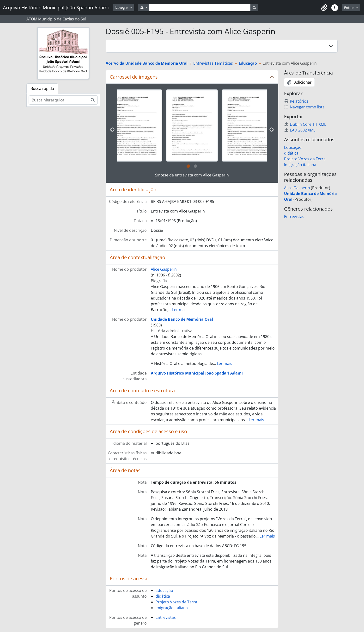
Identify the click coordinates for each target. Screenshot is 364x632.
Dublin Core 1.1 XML (305, 124)
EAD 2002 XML (300, 130)
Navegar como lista (304, 107)
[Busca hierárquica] (58, 100)
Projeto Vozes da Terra (176, 602)
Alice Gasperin (164, 269)
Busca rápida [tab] (42, 88)
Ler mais (180, 310)
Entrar (350, 8)
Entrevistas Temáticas (213, 63)
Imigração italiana (172, 608)
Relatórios (296, 101)
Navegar (122, 8)
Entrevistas (166, 617)
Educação (164, 590)
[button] (324, 8)
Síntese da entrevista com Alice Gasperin (192, 175)
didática (163, 596)
